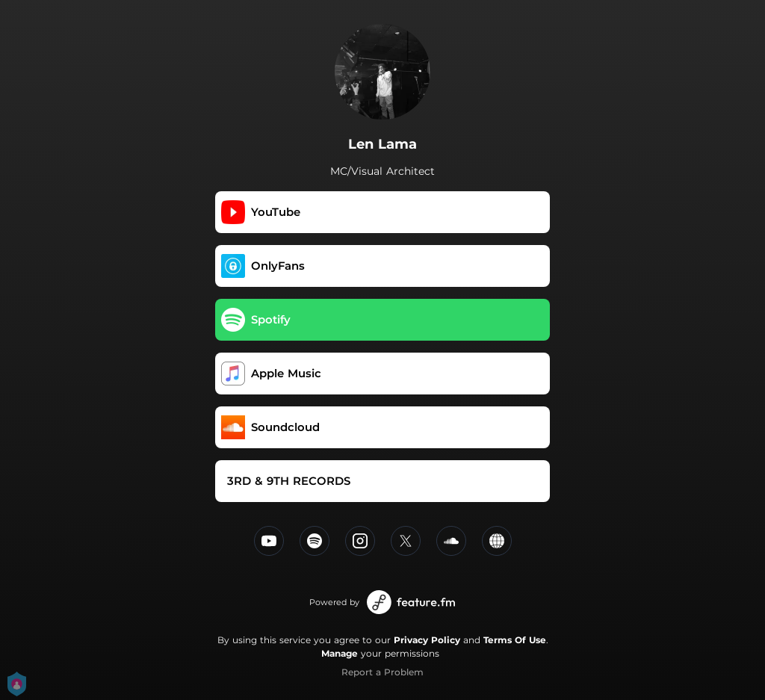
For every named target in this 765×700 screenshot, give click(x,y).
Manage (340, 653)
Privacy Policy (427, 640)
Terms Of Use (515, 640)
